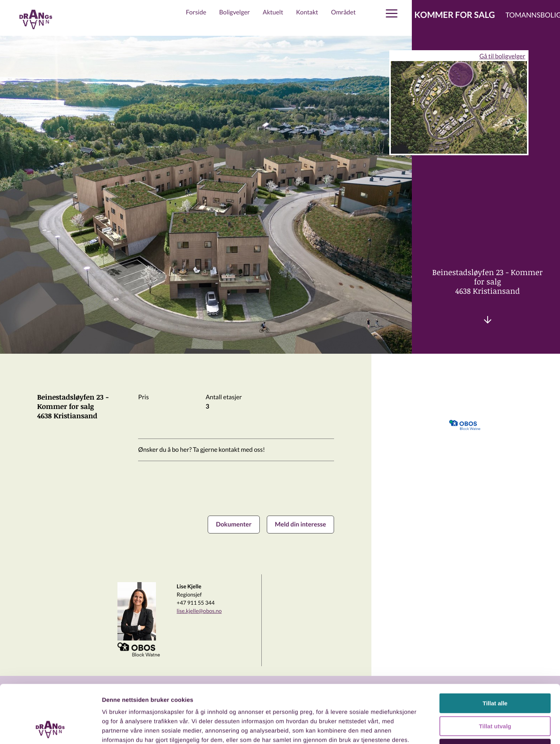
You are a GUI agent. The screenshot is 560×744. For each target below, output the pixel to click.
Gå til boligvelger (502, 56)
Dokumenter (234, 524)
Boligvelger (234, 12)
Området (343, 12)
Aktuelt (273, 12)
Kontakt (307, 12)
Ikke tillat (495, 694)
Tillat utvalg (495, 672)
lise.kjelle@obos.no (199, 611)
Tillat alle (495, 649)
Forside (196, 12)
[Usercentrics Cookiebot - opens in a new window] (50, 729)
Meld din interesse (300, 524)
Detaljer (414, 729)
